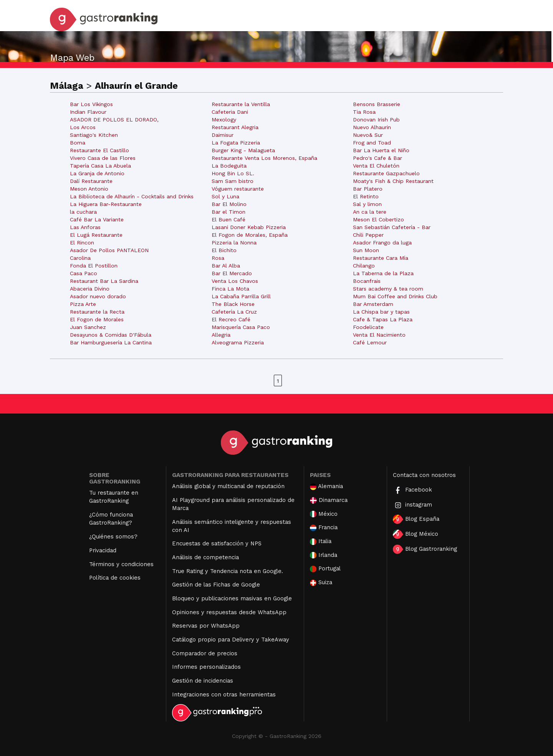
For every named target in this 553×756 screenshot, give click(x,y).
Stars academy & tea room (388, 289)
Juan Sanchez (88, 327)
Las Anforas (85, 227)
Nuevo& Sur (368, 135)
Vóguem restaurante (238, 189)
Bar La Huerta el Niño (381, 150)
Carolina (80, 258)
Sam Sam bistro (233, 181)
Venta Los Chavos (235, 281)
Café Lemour (370, 342)
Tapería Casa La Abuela (100, 166)
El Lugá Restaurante (96, 235)
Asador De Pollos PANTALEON (109, 250)
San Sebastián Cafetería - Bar (392, 227)
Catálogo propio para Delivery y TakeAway (231, 640)
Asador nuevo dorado (98, 296)
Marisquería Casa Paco (241, 327)
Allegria (221, 335)
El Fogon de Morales (97, 319)
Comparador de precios (205, 653)
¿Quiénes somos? (113, 537)
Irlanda (324, 555)
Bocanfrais (367, 281)
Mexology (224, 120)
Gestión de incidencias (203, 681)
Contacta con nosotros (424, 475)
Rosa (218, 258)
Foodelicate (368, 327)
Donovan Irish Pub (376, 120)
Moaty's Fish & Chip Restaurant (393, 181)
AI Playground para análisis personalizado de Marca (233, 504)
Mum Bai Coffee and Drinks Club (395, 296)
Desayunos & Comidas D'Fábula (111, 335)
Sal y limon (367, 204)
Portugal (325, 569)
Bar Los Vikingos (91, 104)
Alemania (326, 486)
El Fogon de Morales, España (250, 235)
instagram (412, 505)
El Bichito (224, 250)
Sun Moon (366, 250)
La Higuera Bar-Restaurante (106, 204)
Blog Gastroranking (425, 549)
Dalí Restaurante (91, 181)
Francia (324, 528)
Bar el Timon (228, 212)
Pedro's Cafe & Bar (377, 158)
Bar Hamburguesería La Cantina (111, 342)
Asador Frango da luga (382, 243)
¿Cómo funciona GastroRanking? (111, 519)
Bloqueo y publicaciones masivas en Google (232, 598)
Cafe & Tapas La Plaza (383, 319)
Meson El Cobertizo (378, 219)
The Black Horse (233, 304)
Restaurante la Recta (97, 312)
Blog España (416, 519)
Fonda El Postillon (94, 266)
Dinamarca (329, 500)
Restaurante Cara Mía (381, 258)
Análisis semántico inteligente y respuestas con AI (232, 526)
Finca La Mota (230, 289)
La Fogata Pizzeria (236, 143)
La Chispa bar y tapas (381, 312)
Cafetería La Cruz (234, 312)
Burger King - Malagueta (243, 150)
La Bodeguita (229, 166)
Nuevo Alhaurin (372, 127)
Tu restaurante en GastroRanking (114, 497)
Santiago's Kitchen (94, 135)
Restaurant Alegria (235, 127)
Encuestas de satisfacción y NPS (217, 543)
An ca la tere (370, 212)
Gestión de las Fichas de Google (216, 585)
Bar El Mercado (232, 273)
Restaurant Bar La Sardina (104, 281)
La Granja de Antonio (97, 173)
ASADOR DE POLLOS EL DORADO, (114, 120)
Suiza (321, 582)
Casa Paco (84, 273)
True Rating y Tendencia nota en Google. (228, 571)
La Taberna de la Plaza (383, 273)
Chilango (364, 266)
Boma (78, 143)
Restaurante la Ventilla (241, 104)
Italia (321, 541)
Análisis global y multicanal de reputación (228, 486)
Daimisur (223, 135)
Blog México (416, 534)
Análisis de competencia (205, 557)
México (324, 514)
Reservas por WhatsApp (206, 626)
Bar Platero (368, 189)
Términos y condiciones (121, 564)
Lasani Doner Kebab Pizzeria (249, 227)
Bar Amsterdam (373, 304)
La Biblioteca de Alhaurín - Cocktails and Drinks (132, 196)
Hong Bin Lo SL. (233, 173)
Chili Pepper (368, 235)
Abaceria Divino (90, 289)
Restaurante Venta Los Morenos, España (264, 158)
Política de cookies (115, 578)
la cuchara (83, 212)
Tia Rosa (364, 112)
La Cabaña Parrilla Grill (241, 296)
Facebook (412, 490)
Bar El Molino (229, 204)
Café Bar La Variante (97, 219)
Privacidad (103, 550)
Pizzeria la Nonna (234, 243)
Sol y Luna (225, 196)
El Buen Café (228, 219)
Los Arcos (83, 127)
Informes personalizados (206, 667)
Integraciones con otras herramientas (224, 695)
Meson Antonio (89, 189)
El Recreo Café (231, 319)
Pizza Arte (83, 304)
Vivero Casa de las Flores (103, 158)
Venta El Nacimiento (379, 335)
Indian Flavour (88, 112)
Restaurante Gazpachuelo (386, 173)
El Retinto (366, 196)
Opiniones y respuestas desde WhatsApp (229, 612)
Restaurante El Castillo (99, 150)
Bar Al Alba (226, 266)
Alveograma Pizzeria (238, 342)
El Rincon (82, 243)
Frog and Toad (372, 143)
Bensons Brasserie (377, 104)
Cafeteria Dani (230, 112)
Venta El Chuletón (376, 166)
